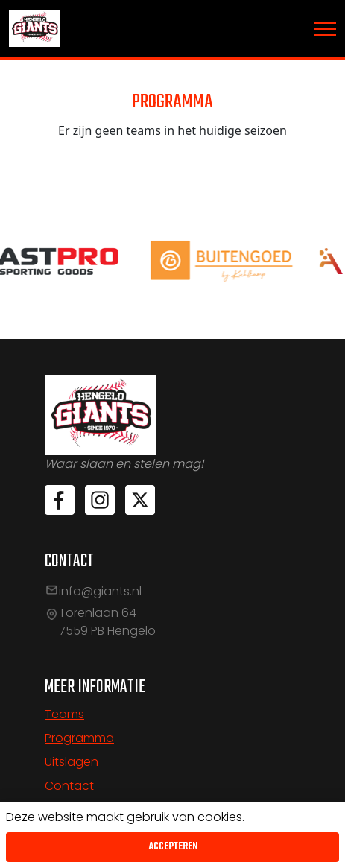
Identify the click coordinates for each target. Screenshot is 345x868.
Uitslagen (72, 762)
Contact (69, 786)
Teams (64, 714)
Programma (79, 738)
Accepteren (173, 847)
